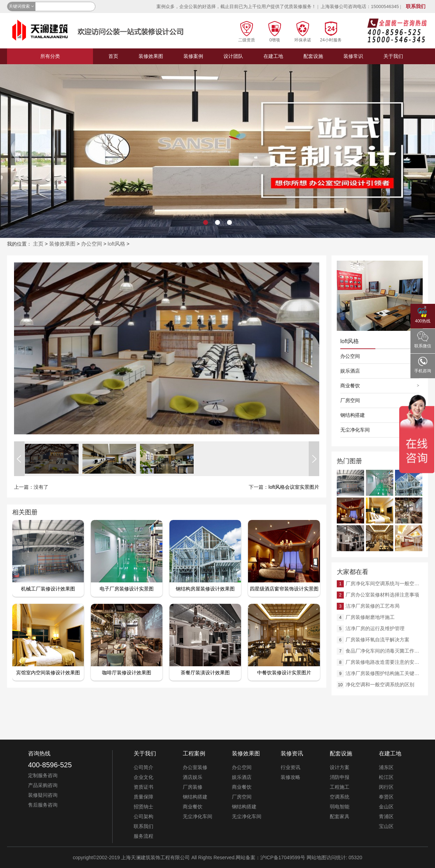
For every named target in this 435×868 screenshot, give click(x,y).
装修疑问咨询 (43, 795)
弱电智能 (340, 807)
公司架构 (143, 816)
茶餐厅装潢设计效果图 (205, 673)
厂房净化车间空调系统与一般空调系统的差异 (384, 583)
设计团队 (233, 56)
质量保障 (143, 797)
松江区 (386, 777)
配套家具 (340, 816)
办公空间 (92, 244)
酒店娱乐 (193, 777)
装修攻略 (290, 777)
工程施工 (340, 787)
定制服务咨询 (43, 775)
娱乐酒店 (350, 371)
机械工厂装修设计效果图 (48, 589)
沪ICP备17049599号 (283, 857)
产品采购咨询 (43, 785)
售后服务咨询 (43, 805)
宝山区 (386, 826)
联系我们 (416, 6)
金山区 (386, 807)
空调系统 (340, 797)
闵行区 (386, 787)
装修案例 (193, 56)
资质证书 (143, 787)
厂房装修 (193, 787)
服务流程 (143, 836)
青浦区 (386, 816)
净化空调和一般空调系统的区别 (380, 685)
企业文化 (143, 777)
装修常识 (353, 56)
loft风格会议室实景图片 (294, 487)
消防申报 (340, 777)
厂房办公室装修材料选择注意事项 (382, 595)
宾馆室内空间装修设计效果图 (48, 673)
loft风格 (116, 244)
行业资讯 (290, 767)
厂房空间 (350, 400)
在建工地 (273, 56)
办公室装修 (195, 767)
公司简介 (143, 767)
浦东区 (386, 767)
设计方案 (340, 767)
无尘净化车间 (355, 430)
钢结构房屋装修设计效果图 (205, 589)
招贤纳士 (143, 807)
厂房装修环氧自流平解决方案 (377, 640)
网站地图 (316, 857)
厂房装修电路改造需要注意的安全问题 (384, 662)
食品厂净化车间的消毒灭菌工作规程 (384, 651)
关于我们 (393, 56)
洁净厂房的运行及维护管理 (375, 628)
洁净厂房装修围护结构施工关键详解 (384, 673)
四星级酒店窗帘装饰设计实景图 (284, 589)
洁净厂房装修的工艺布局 (373, 606)
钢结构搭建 (353, 415)
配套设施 (313, 56)
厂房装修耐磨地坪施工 (370, 617)
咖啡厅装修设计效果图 (127, 673)
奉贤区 (386, 797)
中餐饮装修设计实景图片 (284, 673)
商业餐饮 (350, 386)
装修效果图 (151, 56)
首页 (113, 56)
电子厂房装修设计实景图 (127, 589)
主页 (38, 244)
